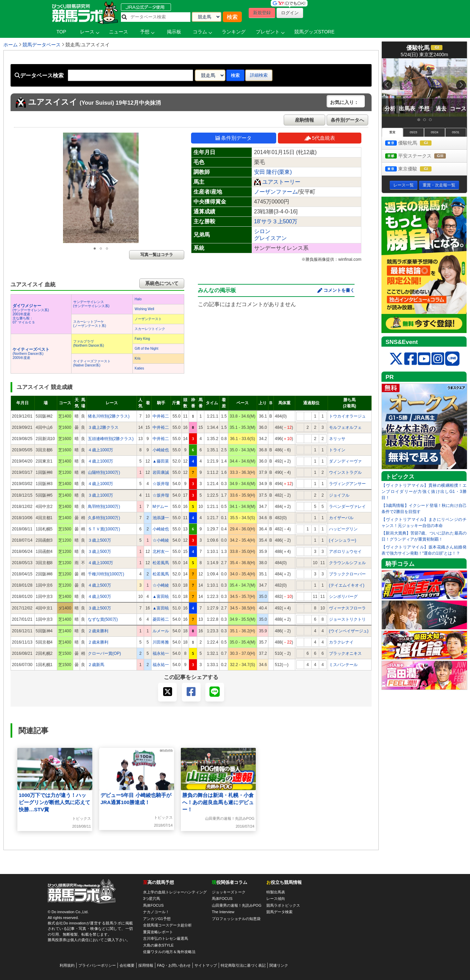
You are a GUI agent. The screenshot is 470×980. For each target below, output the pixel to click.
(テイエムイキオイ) (347, 585)
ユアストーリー (281, 182)
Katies (139, 368)
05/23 (413, 132)
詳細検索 (259, 75)
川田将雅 (161, 642)
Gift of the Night (146, 349)
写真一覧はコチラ (157, 255)
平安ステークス (422, 156)
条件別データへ (347, 120)
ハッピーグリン (343, 529)
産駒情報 (304, 120)
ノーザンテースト (148, 319)
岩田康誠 (161, 472)
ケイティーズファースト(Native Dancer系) (92, 363)
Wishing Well (144, 309)
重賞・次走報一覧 (439, 185)
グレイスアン (270, 238)
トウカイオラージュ (347, 416)
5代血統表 (320, 138)
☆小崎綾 (161, 540)
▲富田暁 (161, 597)
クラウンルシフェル (347, 563)
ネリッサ (337, 439)
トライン (337, 450)
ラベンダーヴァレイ (347, 507)
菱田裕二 (161, 619)
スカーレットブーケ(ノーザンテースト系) (90, 324)
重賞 (392, 132)
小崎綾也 (161, 450)
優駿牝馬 (415, 143)
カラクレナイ (341, 642)
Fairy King (142, 339)
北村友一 (161, 552)
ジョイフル (339, 495)
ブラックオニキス (345, 653)
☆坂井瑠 (161, 484)
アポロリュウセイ (345, 552)
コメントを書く (339, 290)
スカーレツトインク (150, 329)
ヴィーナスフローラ (347, 608)
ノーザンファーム (276, 192)
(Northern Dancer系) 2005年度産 (31, 354)
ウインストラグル (345, 472)
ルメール (161, 631)
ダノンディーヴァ (345, 461)
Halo (138, 299)
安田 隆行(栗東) (273, 172)
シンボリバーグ (343, 597)
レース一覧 (404, 185)
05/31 (456, 132)
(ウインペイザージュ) (349, 631)
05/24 (435, 132)
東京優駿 (415, 169)
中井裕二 (161, 416)
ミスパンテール (343, 665)
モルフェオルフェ (345, 427)
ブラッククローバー (347, 574)
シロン (262, 231)
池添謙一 (161, 518)
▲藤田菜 (161, 461)
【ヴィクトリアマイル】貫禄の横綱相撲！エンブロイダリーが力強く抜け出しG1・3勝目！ (424, 492)
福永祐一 (161, 653)
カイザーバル (341, 518)
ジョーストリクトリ (347, 619)
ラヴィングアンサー (347, 484)
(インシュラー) (343, 540)
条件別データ (234, 138)
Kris (137, 358)
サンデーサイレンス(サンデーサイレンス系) (91, 304)
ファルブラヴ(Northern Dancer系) (89, 343)
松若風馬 (161, 563)
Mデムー (160, 507)
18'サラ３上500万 (276, 221)
